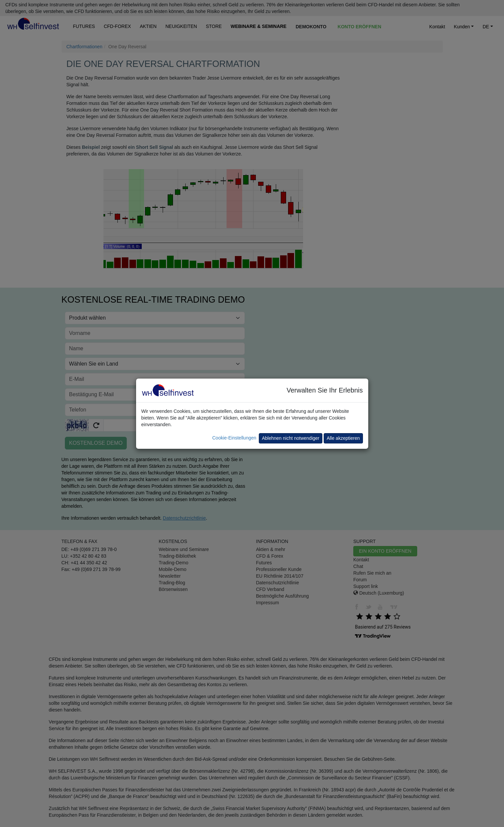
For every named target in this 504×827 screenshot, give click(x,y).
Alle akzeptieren (343, 438)
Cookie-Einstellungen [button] (234, 438)
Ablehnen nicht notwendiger (291, 438)
